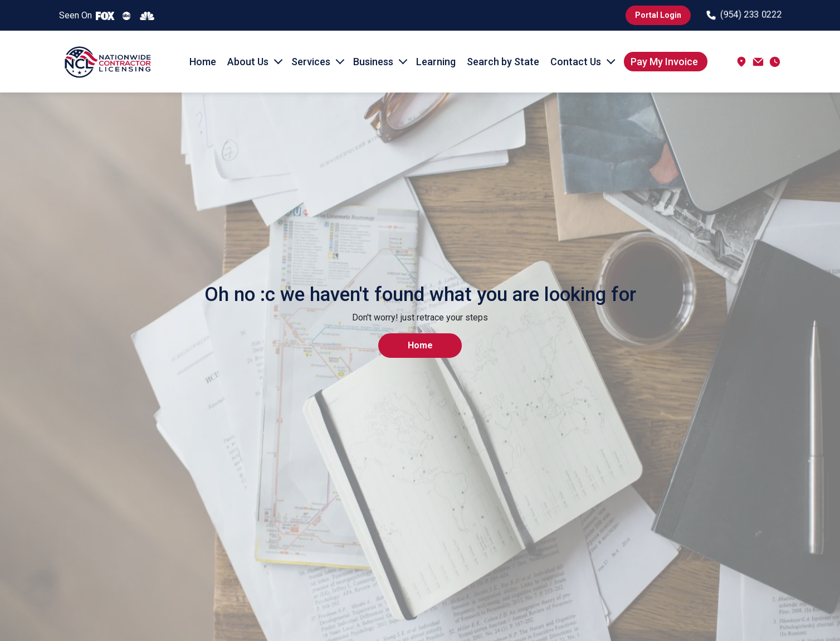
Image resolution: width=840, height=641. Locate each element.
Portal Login (658, 15)
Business (373, 62)
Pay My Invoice (664, 62)
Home (203, 62)
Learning (436, 62)
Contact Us (576, 62)
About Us (248, 62)
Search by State (503, 62)
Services (311, 62)
